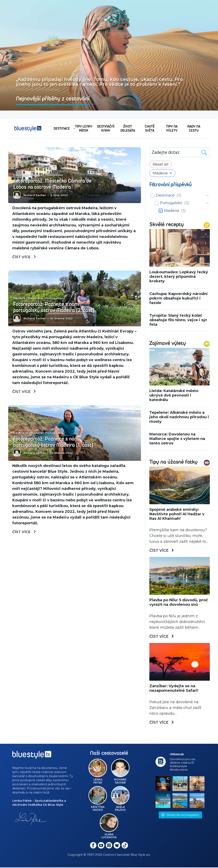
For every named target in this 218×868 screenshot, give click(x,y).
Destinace (21, 175)
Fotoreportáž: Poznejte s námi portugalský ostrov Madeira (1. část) (56, 443)
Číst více (25, 257)
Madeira (37, 175)
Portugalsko (54, 175)
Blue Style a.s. (140, 855)
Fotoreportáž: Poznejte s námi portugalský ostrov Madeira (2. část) (56, 307)
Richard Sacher (35, 195)
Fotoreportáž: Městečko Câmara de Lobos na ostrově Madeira (54, 184)
